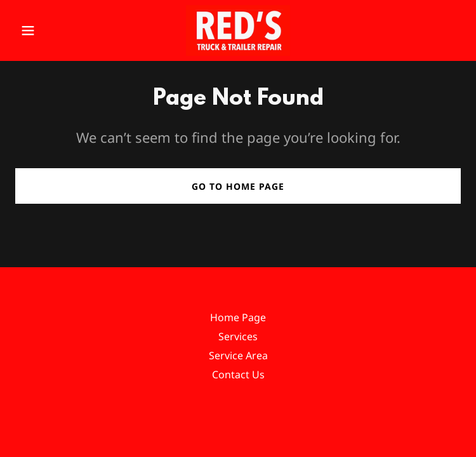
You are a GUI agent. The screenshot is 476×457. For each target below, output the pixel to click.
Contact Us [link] (238, 374)
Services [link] (238, 336)
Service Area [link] (238, 355)
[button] (49, 30)
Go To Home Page (238, 186)
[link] (238, 30)
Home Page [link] (238, 317)
